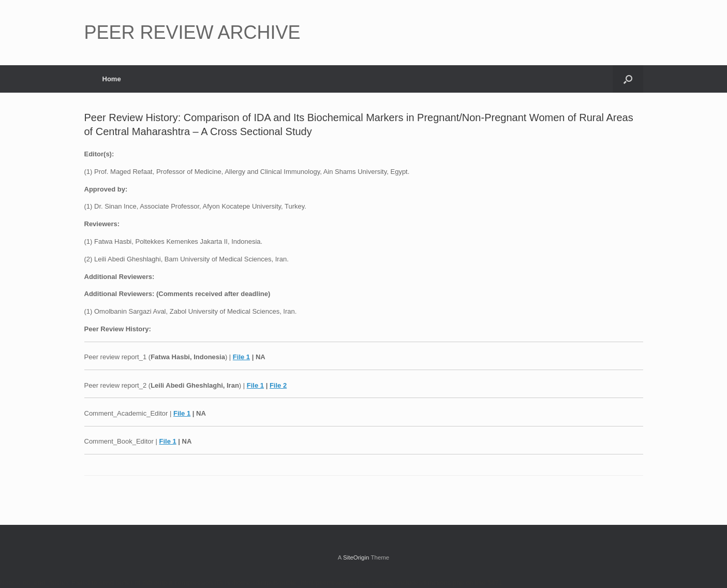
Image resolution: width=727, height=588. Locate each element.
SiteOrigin (356, 557)
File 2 (278, 385)
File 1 (241, 357)
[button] (628, 79)
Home (112, 79)
